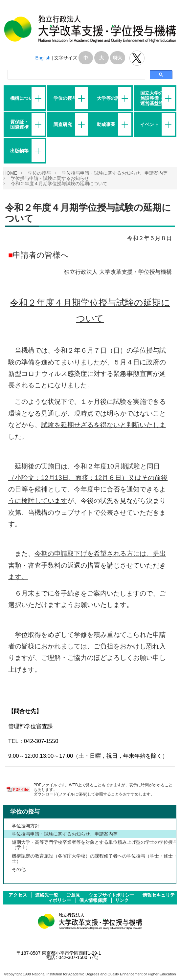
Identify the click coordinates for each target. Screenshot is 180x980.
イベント (149, 124)
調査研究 (63, 124)
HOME (10, 173)
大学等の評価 (111, 98)
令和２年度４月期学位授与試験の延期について (59, 184)
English (43, 58)
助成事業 (106, 124)
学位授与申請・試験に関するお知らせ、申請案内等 (115, 173)
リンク (122, 900)
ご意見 (74, 895)
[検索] (76, 75)
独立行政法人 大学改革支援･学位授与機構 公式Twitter (137, 58)
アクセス (18, 895)
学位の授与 (65, 98)
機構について (24, 98)
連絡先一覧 (47, 895)
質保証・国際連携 (19, 124)
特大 (118, 58)
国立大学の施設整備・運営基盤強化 (154, 98)
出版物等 (19, 151)
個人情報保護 (94, 900)
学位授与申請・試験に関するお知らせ (50, 178)
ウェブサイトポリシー (112, 895)
